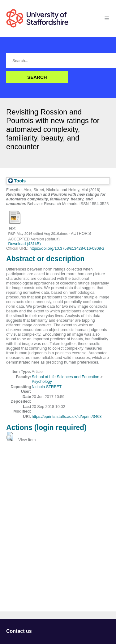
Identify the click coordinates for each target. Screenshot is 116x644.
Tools (17, 181)
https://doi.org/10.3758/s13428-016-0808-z (67, 248)
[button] (10, 436)
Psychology (42, 381)
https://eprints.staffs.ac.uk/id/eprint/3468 (67, 416)
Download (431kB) (24, 244)
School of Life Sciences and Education (65, 377)
